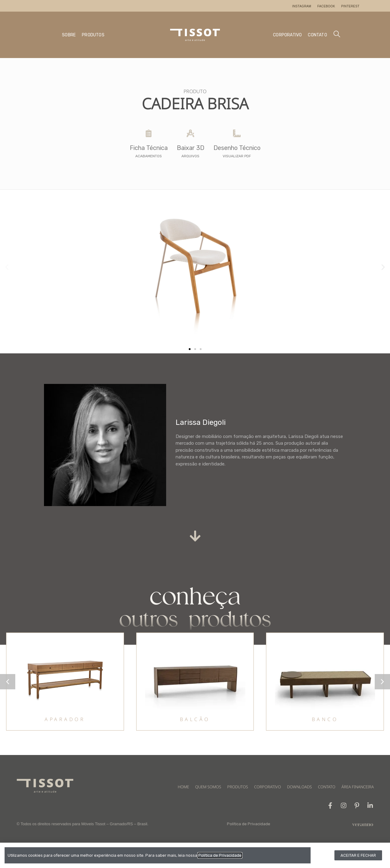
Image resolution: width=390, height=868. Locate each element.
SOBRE (69, 35)
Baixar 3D (191, 148)
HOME (183, 787)
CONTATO (317, 35)
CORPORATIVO (287, 35)
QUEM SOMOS (208, 787)
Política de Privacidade (249, 824)
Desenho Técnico (237, 148)
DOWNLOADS (299, 787)
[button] (7, 267)
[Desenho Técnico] (237, 133)
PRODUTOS (93, 35)
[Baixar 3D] (190, 133)
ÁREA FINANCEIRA (358, 787)
